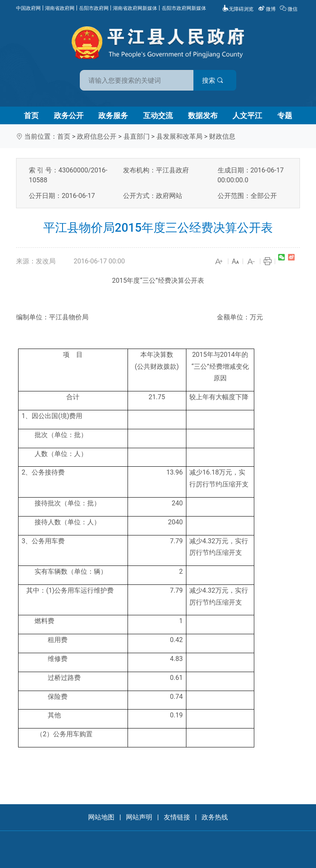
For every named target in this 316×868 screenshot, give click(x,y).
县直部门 (137, 136)
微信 (289, 9)
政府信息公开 (97, 136)
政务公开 (69, 115)
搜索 (217, 80)
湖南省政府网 (60, 8)
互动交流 (158, 115)
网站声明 (139, 817)
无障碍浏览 (238, 9)
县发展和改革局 (179, 136)
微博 (267, 9)
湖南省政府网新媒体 (135, 8)
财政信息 (222, 136)
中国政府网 (28, 8)
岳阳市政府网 (94, 8)
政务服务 (113, 115)
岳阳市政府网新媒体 (184, 8)
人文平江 (247, 115)
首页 (31, 115)
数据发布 (203, 115)
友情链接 (177, 817)
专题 (285, 115)
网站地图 (101, 817)
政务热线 (215, 817)
